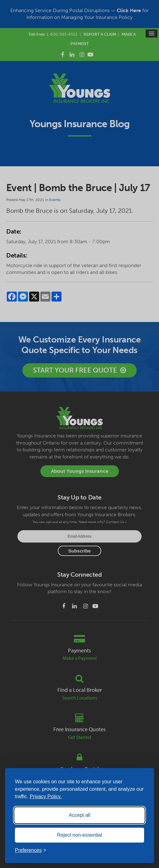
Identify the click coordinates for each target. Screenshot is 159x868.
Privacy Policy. (46, 796)
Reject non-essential (80, 835)
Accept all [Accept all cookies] (79, 815)
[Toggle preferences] (31, 850)
